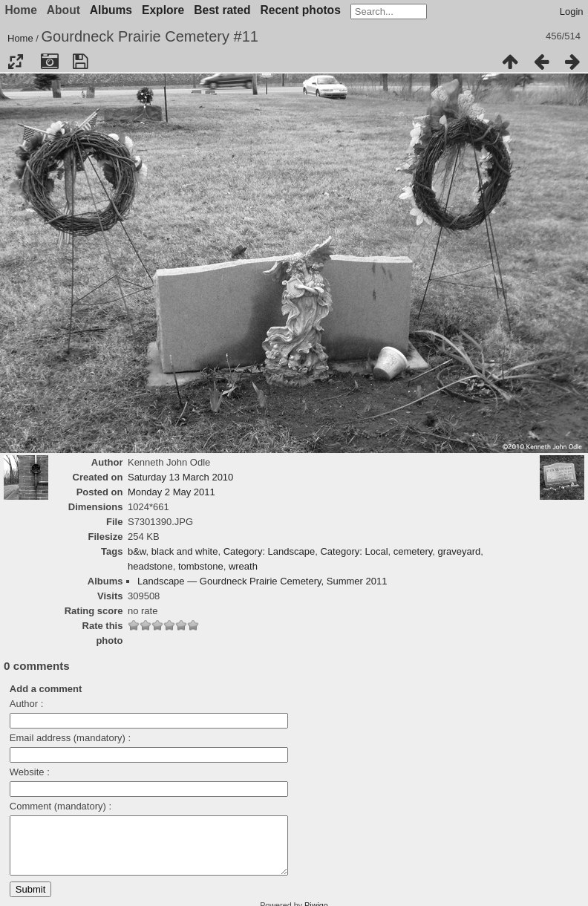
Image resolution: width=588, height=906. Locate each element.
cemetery (413, 551)
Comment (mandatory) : (61, 806)
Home (20, 38)
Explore (163, 10)
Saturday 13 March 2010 (180, 477)
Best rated (222, 10)
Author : (27, 704)
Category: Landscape (269, 551)
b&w (137, 551)
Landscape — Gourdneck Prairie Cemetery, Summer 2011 (262, 581)
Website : (30, 772)
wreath (243, 566)
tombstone (201, 566)
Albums (111, 10)
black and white (185, 551)
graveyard (460, 551)
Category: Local (354, 551)
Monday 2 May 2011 (171, 492)
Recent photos (301, 10)
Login (572, 12)
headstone (150, 566)
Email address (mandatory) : (70, 738)
